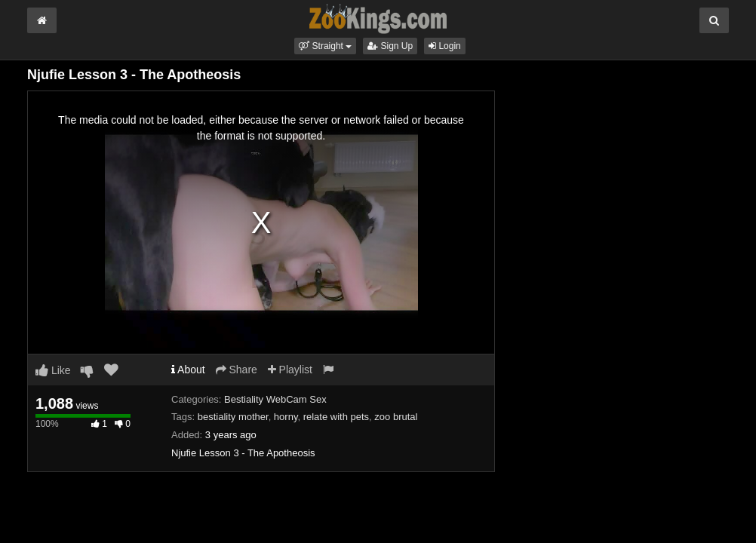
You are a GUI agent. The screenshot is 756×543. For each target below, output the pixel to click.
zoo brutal (396, 417)
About (188, 370)
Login (445, 46)
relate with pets (336, 417)
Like (53, 370)
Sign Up (390, 46)
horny (286, 417)
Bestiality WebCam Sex (275, 399)
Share (237, 370)
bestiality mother (233, 417)
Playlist (290, 370)
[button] (325, 46)
